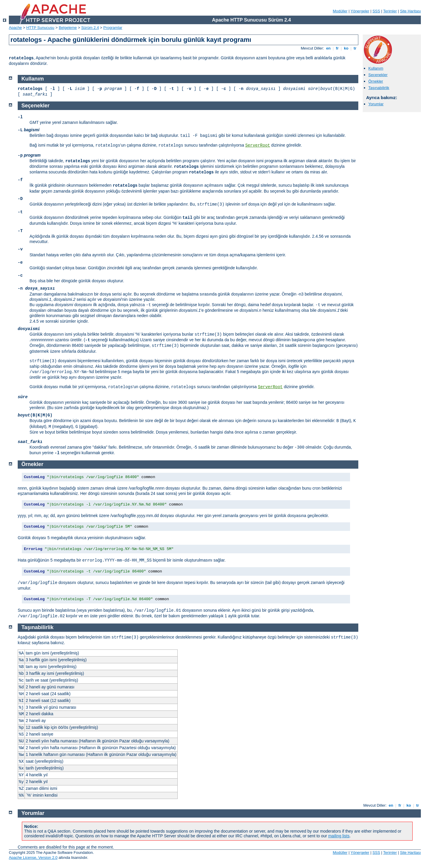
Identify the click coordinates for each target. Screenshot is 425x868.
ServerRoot (258, 145)
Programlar (113, 28)
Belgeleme (68, 28)
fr (337, 48)
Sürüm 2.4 (90, 28)
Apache (15, 28)
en (328, 48)
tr (355, 48)
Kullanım (376, 68)
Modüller (340, 11)
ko (346, 48)
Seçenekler (378, 75)
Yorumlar (376, 104)
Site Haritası (410, 11)
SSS (376, 11)
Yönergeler (360, 11)
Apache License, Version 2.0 (33, 858)
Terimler (390, 11)
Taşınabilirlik (379, 88)
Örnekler (376, 81)
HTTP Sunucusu (40, 28)
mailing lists (339, 836)
